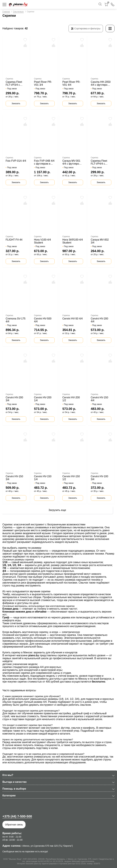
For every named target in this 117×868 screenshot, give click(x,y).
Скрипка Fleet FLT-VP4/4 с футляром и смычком (99, 162)
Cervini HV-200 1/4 (43, 399)
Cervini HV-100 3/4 (100, 478)
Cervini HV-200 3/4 (14, 399)
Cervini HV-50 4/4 (72, 319)
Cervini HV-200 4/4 (100, 320)
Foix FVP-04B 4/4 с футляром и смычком (44, 162)
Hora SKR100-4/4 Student (73, 241)
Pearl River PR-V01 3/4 (43, 83)
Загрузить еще (57, 510)
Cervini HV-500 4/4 (43, 320)
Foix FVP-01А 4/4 (16, 161)
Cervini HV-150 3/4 (14, 478)
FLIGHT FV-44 (14, 240)
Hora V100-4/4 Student (43, 241)
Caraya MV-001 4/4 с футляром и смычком (73, 162)
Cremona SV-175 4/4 (16, 320)
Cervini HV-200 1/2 (71, 399)
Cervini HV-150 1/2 (71, 478)
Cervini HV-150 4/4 (100, 399)
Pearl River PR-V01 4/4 (71, 83)
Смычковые (18, 12)
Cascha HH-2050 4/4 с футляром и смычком (101, 83)
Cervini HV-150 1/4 (43, 478)
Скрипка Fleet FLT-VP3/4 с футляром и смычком (14, 83)
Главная (6, 12)
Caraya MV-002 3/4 (100, 241)
